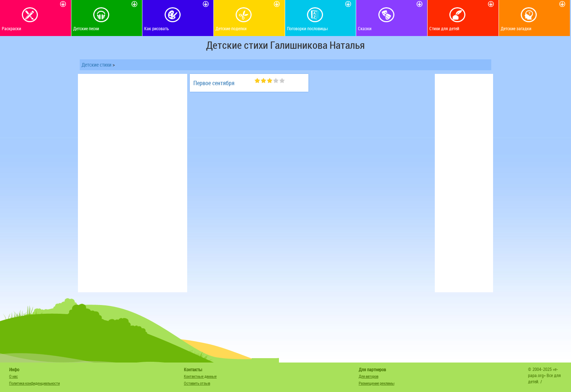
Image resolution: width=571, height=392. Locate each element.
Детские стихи (97, 65)
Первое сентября (214, 83)
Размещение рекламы (377, 383)
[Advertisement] (133, 183)
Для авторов (369, 376)
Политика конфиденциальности (34, 383)
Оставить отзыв (197, 383)
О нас (13, 376)
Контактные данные (200, 376)
